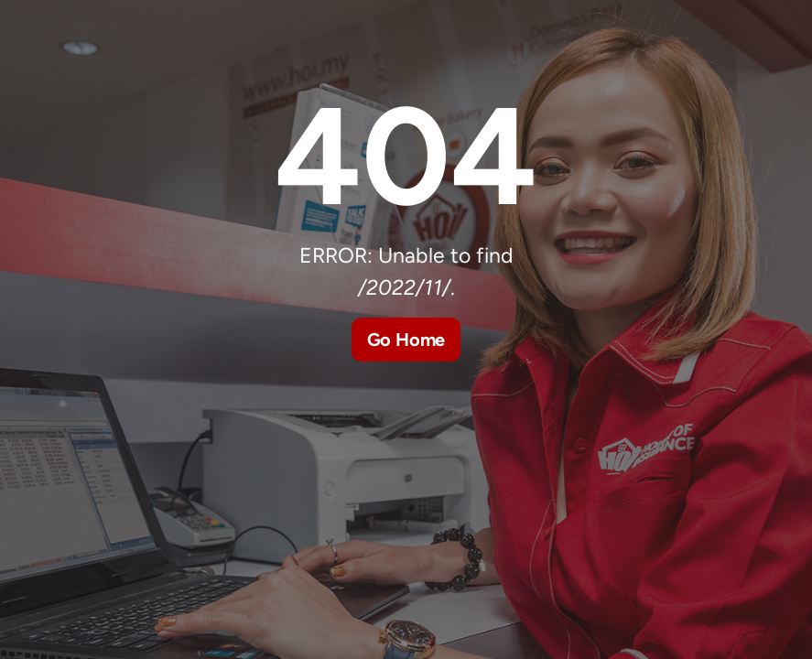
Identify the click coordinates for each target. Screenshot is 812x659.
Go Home (406, 340)
